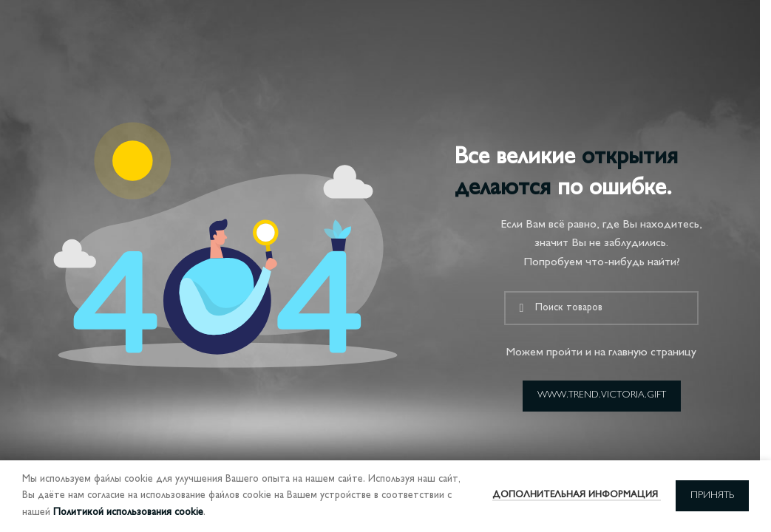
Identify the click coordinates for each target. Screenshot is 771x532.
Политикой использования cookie (128, 512)
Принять (712, 496)
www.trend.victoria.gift (602, 395)
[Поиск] (601, 308)
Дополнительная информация (577, 495)
